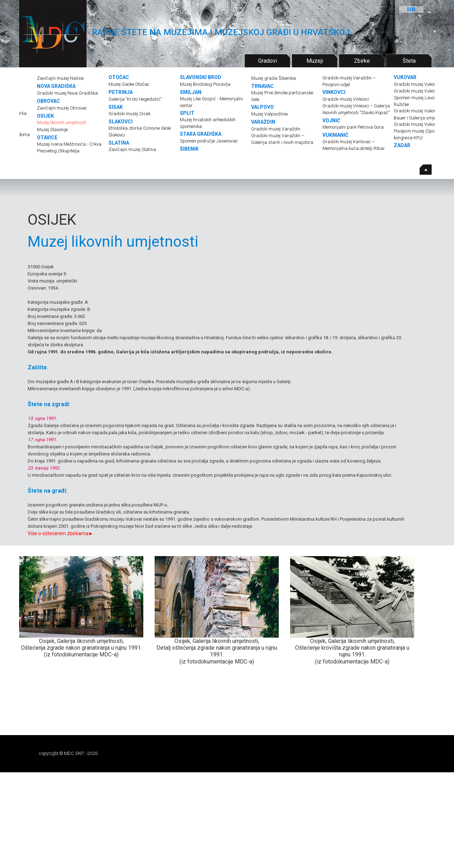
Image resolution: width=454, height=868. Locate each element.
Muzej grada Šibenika (273, 78)
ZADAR (402, 145)
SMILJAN (191, 92)
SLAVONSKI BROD (201, 77)
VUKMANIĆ (335, 135)
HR (411, 9)
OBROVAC (48, 101)
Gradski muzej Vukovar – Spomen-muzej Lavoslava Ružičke (420, 98)
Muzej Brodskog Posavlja (205, 84)
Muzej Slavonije (52, 130)
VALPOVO (262, 107)
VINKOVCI (334, 92)
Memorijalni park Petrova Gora (353, 127)
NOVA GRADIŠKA (56, 86)
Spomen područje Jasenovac (209, 141)
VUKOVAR (405, 77)
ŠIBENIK (189, 149)
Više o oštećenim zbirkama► (60, 533)
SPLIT (187, 113)
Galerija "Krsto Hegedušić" (135, 99)
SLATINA (119, 143)
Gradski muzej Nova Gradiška (67, 93)
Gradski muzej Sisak (129, 114)
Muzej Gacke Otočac (129, 84)
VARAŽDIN (263, 122)
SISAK (116, 107)
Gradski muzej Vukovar (417, 84)
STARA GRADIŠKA (201, 134)
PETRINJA (121, 92)
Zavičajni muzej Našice (60, 78)
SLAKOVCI (121, 122)
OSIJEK (45, 116)
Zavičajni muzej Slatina (132, 149)
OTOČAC (119, 77)
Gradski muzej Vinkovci (346, 99)
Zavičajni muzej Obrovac (62, 108)
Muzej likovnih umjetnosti (62, 122)
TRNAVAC (262, 86)
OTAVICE (47, 138)
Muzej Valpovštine (269, 114)
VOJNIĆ (331, 121)
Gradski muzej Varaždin (276, 129)
